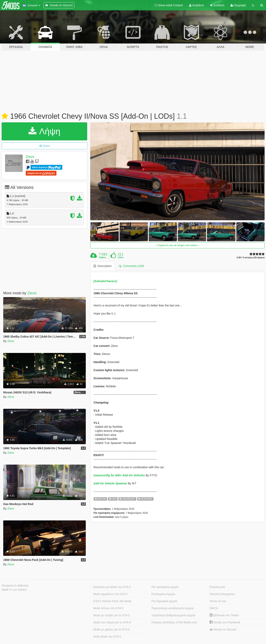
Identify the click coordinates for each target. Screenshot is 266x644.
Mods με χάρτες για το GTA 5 (111, 629)
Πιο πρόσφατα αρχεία (165, 587)
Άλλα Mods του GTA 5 (107, 637)
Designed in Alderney (15, 586)
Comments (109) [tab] (131, 266)
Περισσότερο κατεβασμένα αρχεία (173, 608)
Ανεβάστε (197, 5)
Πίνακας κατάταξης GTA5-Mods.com (174, 622)
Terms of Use (218, 601)
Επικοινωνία (217, 587)
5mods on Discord (223, 630)
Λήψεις (103, 257)
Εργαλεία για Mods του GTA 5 (112, 587)
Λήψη (44, 131)
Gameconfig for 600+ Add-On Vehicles (119, 475)
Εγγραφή (238, 5)
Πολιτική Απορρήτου (222, 594)
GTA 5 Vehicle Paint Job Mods (112, 601)
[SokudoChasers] (105, 281)
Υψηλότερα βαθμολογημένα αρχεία (173, 615)
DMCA (214, 608)
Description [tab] (103, 266)
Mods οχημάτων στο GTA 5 (110, 594)
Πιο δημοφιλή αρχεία (164, 601)
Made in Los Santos (14, 590)
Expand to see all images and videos (177, 245)
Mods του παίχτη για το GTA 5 (112, 622)
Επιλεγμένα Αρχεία (163, 594)
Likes (121, 257)
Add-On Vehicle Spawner (110, 483)
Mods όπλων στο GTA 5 (108, 608)
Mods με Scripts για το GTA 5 (112, 615)
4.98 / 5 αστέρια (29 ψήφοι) (251, 258)
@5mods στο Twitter (224, 615)
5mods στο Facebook (225, 622)
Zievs (30, 157)
